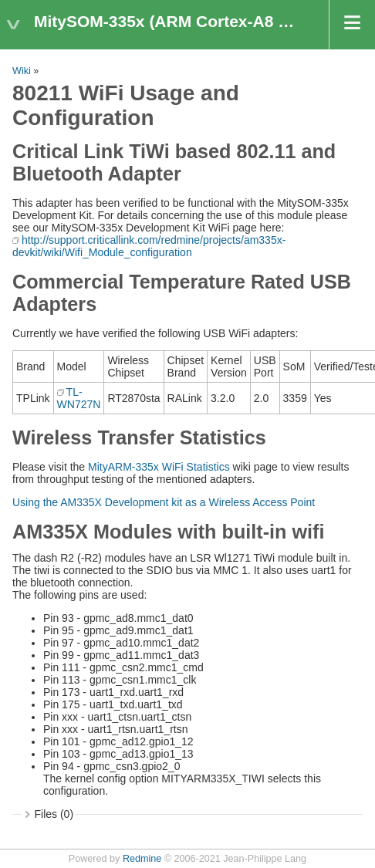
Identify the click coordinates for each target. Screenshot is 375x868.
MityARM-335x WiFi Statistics (159, 467)
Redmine (142, 859)
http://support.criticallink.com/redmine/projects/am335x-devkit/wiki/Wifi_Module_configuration (149, 246)
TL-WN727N (79, 398)
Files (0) (54, 814)
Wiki (22, 71)
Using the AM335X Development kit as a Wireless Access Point (164, 502)
